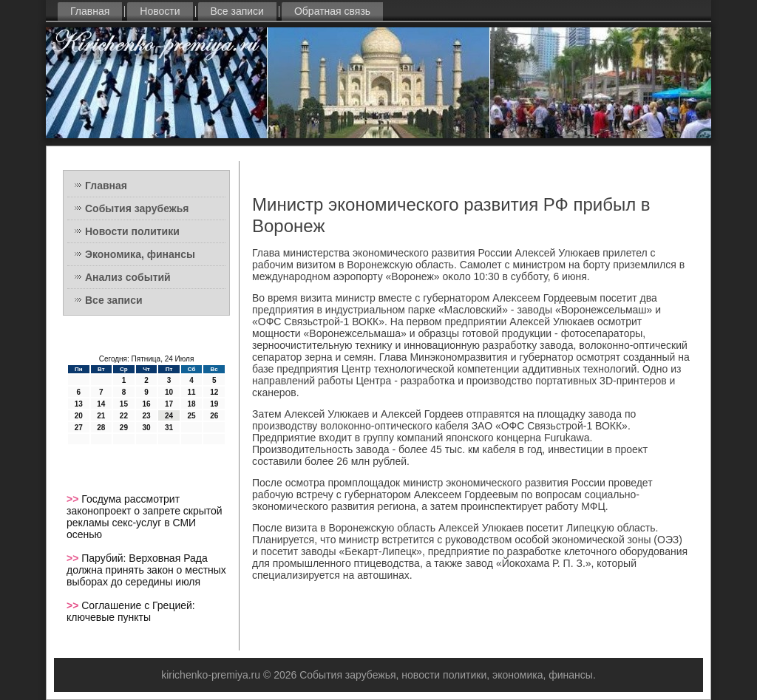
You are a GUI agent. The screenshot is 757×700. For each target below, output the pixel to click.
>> (74, 499)
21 (101, 416)
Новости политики (132, 231)
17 (169, 404)
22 (124, 416)
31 (169, 428)
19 (214, 404)
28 (101, 428)
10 (169, 392)
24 (169, 416)
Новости (160, 11)
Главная (90, 11)
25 (192, 416)
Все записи (237, 11)
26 (214, 416)
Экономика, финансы (140, 254)
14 (101, 404)
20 (79, 416)
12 (214, 392)
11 (192, 392)
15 (124, 404)
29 (124, 428)
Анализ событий (128, 277)
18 (192, 404)
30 (146, 428)
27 (79, 428)
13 (79, 404)
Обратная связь (332, 11)
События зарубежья (137, 208)
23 (146, 416)
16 (146, 404)
